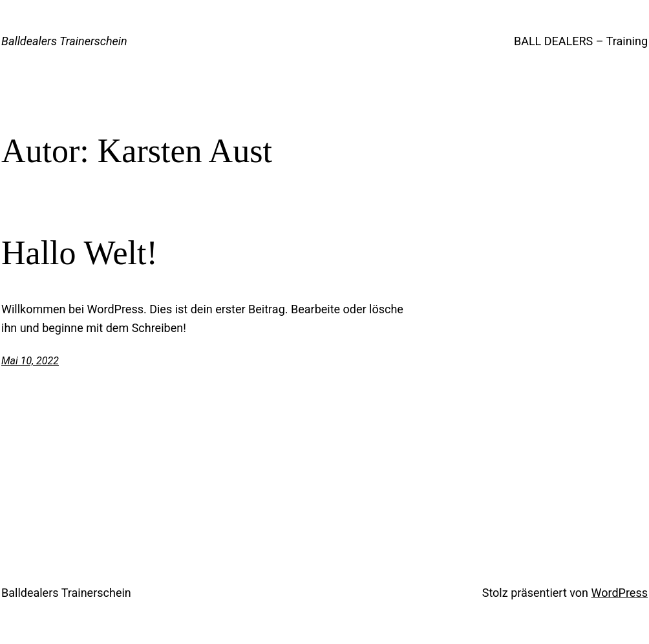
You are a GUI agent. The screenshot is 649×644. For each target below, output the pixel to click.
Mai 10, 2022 (30, 361)
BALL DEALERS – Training (581, 41)
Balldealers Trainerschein (64, 41)
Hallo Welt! (80, 253)
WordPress (620, 593)
